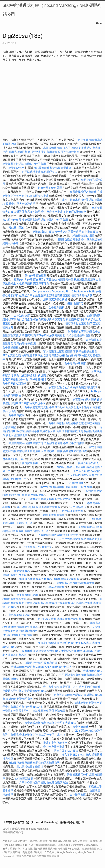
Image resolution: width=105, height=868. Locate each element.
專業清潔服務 (56, 587)
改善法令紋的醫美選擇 (68, 232)
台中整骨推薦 (86, 140)
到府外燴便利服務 (35, 691)
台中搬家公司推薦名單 (35, 603)
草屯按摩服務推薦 (82, 603)
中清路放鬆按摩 (39, 711)
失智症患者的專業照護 (35, 355)
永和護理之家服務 (50, 507)
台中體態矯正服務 (52, 451)
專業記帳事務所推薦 (69, 619)
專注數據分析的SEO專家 (77, 643)
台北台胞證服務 (92, 671)
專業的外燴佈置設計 (26, 343)
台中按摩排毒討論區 (15, 383)
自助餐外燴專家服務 (20, 763)
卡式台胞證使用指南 (78, 335)
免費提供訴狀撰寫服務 (52, 319)
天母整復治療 (10, 679)
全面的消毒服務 (91, 687)
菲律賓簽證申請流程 (90, 527)
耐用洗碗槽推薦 (18, 152)
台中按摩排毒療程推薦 (70, 431)
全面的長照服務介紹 (36, 531)
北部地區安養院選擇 (58, 296)
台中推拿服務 (90, 232)
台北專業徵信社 (28, 735)
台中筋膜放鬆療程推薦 (35, 196)
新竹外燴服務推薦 (36, 276)
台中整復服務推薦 (52, 212)
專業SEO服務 (16, 168)
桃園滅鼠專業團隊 (85, 280)
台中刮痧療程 (78, 507)
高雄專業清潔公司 (19, 615)
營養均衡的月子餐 (13, 459)
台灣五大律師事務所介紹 (68, 695)
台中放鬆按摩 (17, 415)
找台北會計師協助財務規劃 (30, 375)
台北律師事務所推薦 (23, 667)
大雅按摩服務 (76, 483)
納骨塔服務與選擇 (84, 583)
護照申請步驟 (10, 244)
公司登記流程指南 (68, 152)
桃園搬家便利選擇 (76, 319)
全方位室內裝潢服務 (42, 499)
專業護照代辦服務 (49, 651)
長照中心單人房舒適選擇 (20, 204)
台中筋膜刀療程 (47, 619)
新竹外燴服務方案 (32, 707)
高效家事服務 (41, 284)
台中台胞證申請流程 (36, 407)
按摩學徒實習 (30, 651)
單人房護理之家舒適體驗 (58, 351)
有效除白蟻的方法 (57, 783)
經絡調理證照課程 (81, 423)
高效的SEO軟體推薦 (75, 451)
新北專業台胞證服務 (87, 703)
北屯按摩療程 (11, 379)
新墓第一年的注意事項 (52, 735)
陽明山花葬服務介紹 (20, 523)
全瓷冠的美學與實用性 (16, 711)
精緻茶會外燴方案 (82, 296)
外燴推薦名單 (64, 583)
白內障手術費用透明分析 (41, 431)
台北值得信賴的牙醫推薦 (17, 635)
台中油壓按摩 (22, 315)
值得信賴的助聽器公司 (46, 763)
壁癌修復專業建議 (61, 168)
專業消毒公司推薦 (74, 443)
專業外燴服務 (44, 579)
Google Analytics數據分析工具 (54, 667)
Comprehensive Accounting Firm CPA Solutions (60, 292)
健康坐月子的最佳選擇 (32, 296)
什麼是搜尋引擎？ (13, 691)
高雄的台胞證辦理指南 (19, 699)
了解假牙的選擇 (53, 443)
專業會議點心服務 (43, 232)
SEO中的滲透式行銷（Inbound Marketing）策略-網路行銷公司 (52, 10)
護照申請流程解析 (13, 531)
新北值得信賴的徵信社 (30, 767)
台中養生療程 (51, 687)
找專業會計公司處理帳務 (23, 319)
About (99, 23)
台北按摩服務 (41, 168)
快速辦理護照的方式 (60, 387)
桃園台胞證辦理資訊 (85, 387)
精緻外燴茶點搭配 (83, 236)
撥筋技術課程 (17, 228)
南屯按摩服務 (25, 284)
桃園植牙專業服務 (60, 603)
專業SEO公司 (57, 407)
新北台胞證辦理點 (16, 435)
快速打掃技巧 (70, 535)
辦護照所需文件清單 (28, 212)
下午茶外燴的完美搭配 (52, 335)
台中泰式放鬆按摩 (35, 723)
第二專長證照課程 (28, 507)
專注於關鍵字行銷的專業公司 (26, 443)
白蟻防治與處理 (34, 663)
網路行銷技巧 (75, 304)
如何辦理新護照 (28, 631)
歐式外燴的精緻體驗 (52, 487)
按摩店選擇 (51, 663)
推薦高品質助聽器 (27, 627)
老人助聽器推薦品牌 (79, 475)
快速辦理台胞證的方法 (38, 547)
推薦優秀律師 (65, 280)
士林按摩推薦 (78, 795)
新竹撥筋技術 (62, 499)
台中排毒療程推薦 (59, 423)
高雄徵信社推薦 (52, 148)
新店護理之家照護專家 (79, 407)
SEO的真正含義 (48, 280)
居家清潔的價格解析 (55, 300)
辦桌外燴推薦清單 (54, 515)
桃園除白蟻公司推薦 (68, 240)
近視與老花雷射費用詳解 (42, 152)
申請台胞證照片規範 (14, 575)
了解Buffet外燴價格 (75, 212)
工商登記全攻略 (84, 731)
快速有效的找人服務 (84, 399)
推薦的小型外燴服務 (26, 280)
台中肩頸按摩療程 (71, 651)
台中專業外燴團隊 (75, 363)
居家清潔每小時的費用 (32, 164)
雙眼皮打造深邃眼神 (50, 643)
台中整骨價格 (36, 495)
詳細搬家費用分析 (78, 775)
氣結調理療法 (49, 172)
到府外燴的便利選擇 (50, 188)
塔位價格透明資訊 (92, 539)
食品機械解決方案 (76, 355)
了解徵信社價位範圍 (85, 351)
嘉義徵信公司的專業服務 (61, 723)
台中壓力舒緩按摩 (92, 240)
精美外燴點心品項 (27, 595)
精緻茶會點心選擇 (76, 323)
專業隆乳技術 (10, 164)
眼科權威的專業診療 (80, 331)
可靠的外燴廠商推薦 (74, 148)
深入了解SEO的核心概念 (76, 755)
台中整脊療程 (11, 347)
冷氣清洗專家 (37, 403)
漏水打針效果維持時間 (75, 200)
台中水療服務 (81, 727)
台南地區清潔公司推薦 (66, 579)
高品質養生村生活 (70, 687)
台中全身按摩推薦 (54, 747)
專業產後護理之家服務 (83, 192)
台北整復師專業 (12, 220)
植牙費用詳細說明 (92, 675)
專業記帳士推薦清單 (28, 451)
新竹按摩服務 (30, 463)
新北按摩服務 (22, 571)
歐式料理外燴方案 (73, 511)
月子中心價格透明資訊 (32, 783)
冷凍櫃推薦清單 (31, 220)
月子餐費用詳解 (28, 335)
